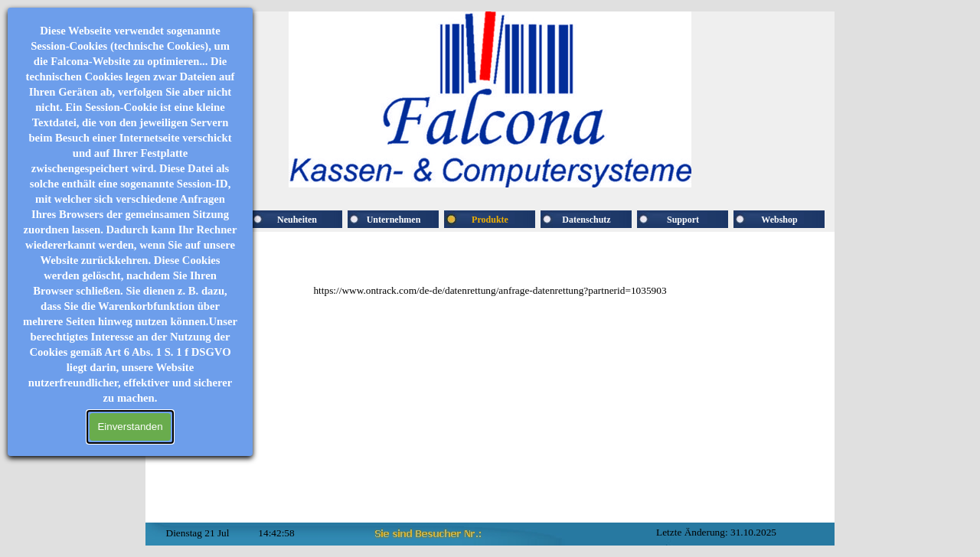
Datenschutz (586, 220)
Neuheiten (297, 220)
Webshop (779, 220)
